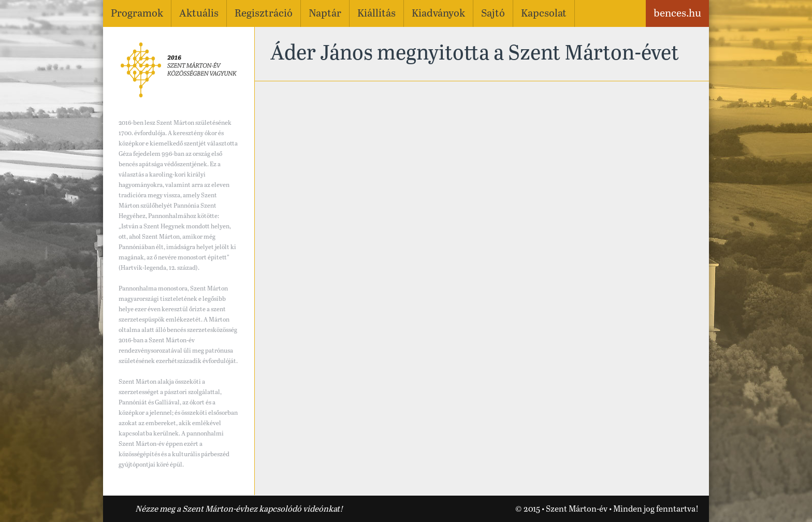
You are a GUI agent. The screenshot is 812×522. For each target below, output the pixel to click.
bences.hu (677, 14)
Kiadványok (438, 14)
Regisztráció (264, 14)
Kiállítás (376, 14)
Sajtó (493, 14)
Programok (137, 14)
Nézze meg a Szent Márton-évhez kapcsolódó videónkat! (239, 509)
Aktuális (199, 14)
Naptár (325, 14)
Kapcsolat (544, 14)
